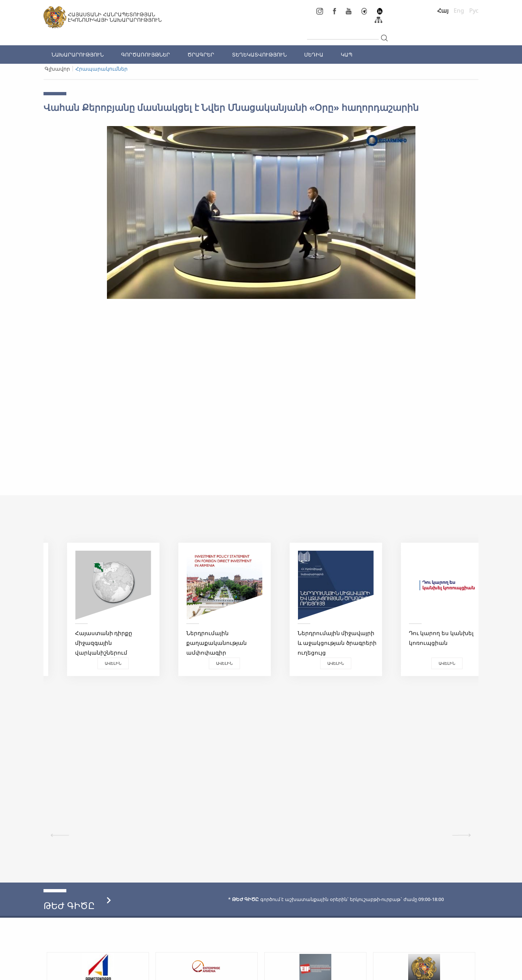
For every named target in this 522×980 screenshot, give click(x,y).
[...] (343, 33)
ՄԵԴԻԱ (314, 55)
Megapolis (465, 971)
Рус (474, 11)
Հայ (443, 11)
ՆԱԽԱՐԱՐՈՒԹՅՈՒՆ (78, 55)
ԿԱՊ (347, 55)
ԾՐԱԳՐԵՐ (201, 55)
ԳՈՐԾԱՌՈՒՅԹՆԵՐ (146, 55)
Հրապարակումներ (101, 69)
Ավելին (98, 663)
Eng (459, 11)
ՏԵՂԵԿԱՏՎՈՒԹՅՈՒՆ (259, 55)
